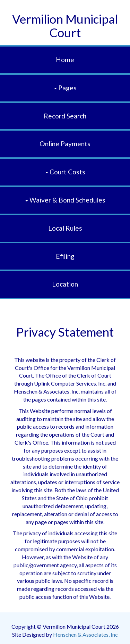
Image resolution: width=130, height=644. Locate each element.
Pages (65, 88)
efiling (65, 256)
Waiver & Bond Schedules (65, 200)
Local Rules (65, 228)
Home (65, 60)
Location (65, 284)
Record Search (65, 116)
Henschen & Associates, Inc (85, 634)
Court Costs (65, 172)
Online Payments (65, 144)
